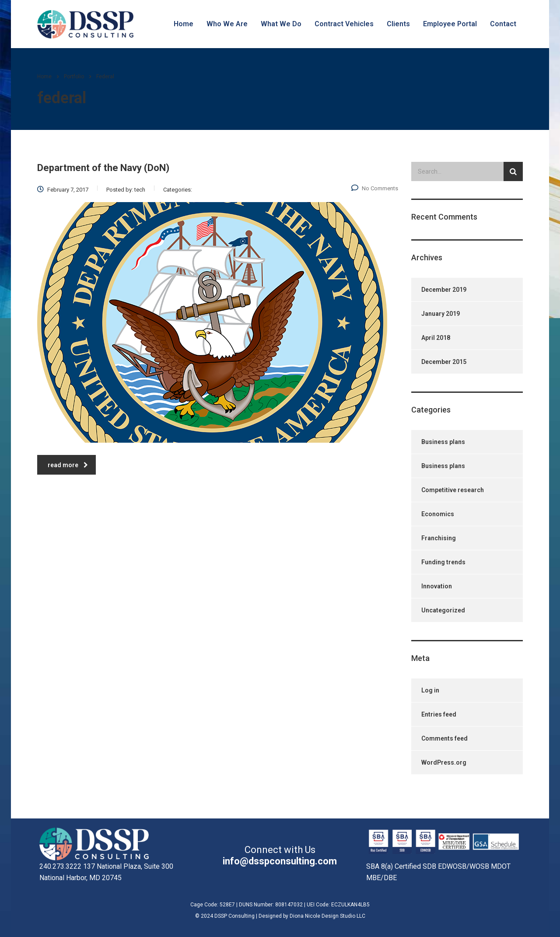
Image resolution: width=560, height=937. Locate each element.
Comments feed (444, 738)
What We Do (281, 24)
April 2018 (436, 338)
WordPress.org (444, 762)
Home (184, 24)
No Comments (375, 188)
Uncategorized (443, 610)
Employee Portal (450, 24)
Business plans (443, 442)
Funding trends (443, 562)
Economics (438, 514)
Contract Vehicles (344, 24)
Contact (503, 24)
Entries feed (439, 714)
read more (68, 465)
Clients (398, 24)
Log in (430, 690)
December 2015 (444, 362)
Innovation (437, 586)
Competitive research (453, 490)
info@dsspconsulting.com (280, 861)
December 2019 (444, 290)
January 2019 (441, 314)
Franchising (439, 538)
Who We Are (227, 24)
